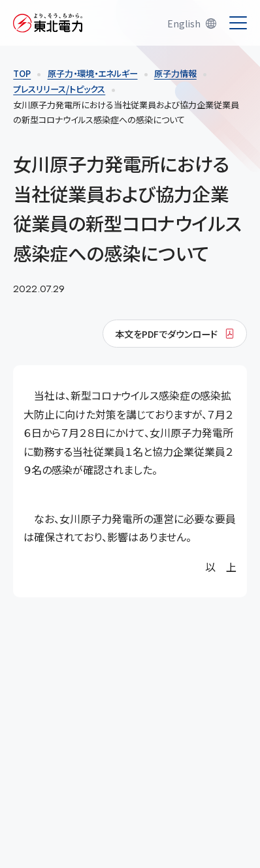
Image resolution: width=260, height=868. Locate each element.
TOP (22, 73)
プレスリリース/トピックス (59, 89)
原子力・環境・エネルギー (93, 73)
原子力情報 (175, 73)
